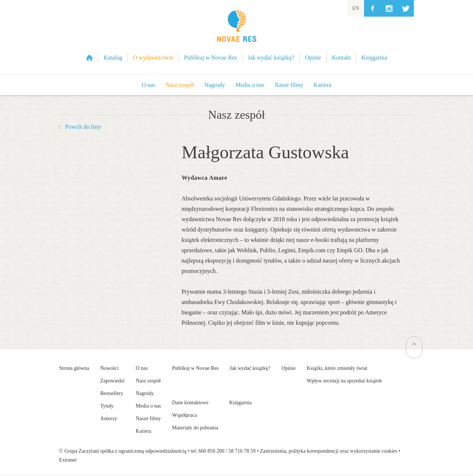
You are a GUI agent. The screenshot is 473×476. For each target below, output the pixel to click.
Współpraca (185, 415)
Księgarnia (240, 403)
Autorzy (109, 418)
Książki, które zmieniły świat (337, 368)
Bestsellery (112, 393)
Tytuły (107, 406)
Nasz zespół (180, 85)
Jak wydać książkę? (250, 368)
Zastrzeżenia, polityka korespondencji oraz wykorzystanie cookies (329, 451)
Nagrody (215, 85)
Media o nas (250, 85)
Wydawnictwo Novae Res (236, 37)
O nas (148, 85)
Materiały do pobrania (195, 428)
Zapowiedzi (112, 381)
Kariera (323, 85)
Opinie (289, 368)
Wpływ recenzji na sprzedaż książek (344, 381)
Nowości (109, 368)
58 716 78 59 (242, 451)
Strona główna (74, 368)
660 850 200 (211, 451)
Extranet (68, 460)
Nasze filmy (289, 85)
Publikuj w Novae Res (195, 368)
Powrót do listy (83, 127)
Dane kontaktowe (190, 403)
